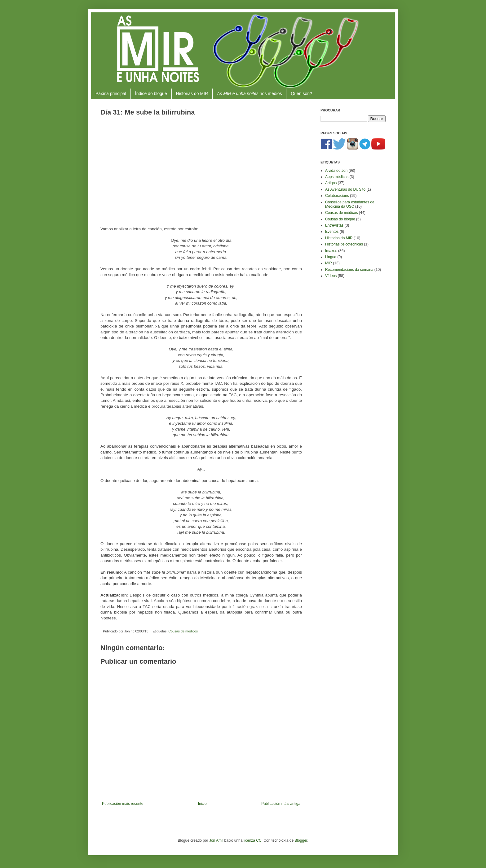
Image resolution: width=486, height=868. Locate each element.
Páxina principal (111, 93)
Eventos (332, 232)
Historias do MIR (192, 93)
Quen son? (301, 93)
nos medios (249, 93)
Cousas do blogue (340, 219)
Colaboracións (337, 196)
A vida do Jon (336, 171)
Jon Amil (216, 840)
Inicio (202, 804)
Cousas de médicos (183, 631)
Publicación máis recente (123, 804)
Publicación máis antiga (281, 804)
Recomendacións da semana (349, 270)
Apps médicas (337, 177)
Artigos (331, 183)
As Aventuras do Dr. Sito (345, 189)
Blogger (301, 840)
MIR (329, 263)
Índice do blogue (151, 93)
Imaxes (331, 251)
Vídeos (331, 276)
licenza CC (253, 840)
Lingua (331, 257)
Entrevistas (334, 225)
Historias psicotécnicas (344, 244)
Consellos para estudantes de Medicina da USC (350, 204)
